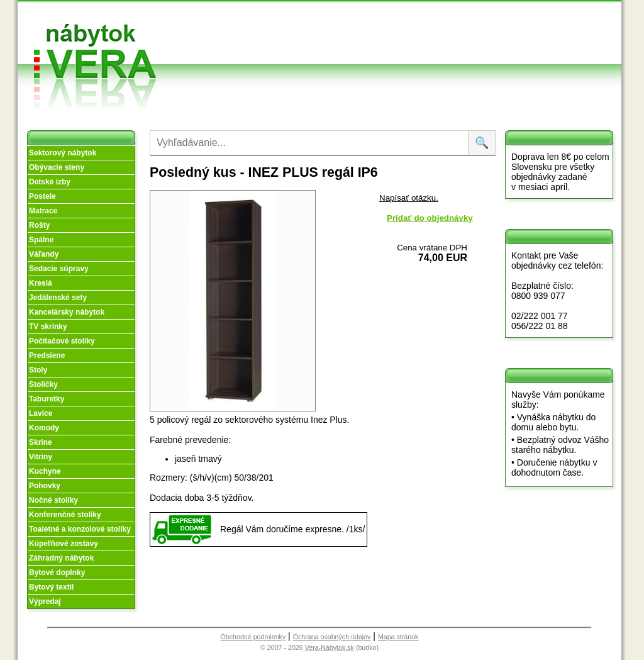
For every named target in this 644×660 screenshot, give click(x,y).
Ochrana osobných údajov (332, 637)
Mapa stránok (398, 637)
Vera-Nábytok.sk (330, 647)
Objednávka (382, 55)
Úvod (283, 15)
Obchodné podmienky (378, 20)
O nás (285, 31)
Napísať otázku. (409, 198)
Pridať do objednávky (430, 218)
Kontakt (460, 40)
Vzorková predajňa (459, 20)
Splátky (373, 40)
